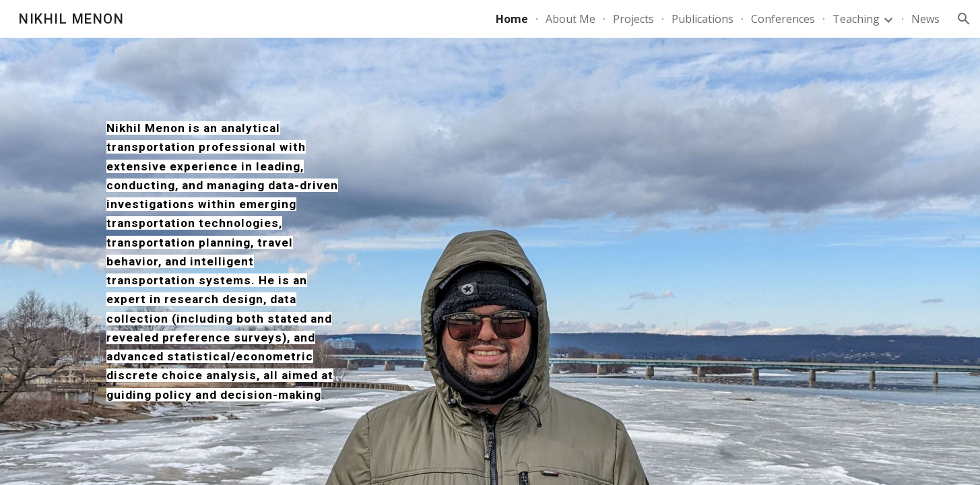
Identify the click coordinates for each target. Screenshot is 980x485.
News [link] (925, 19)
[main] (224, 261)
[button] (964, 19)
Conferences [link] (783, 19)
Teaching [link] (856, 19)
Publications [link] (703, 19)
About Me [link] (570, 19)
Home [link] (512, 19)
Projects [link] (633, 19)
